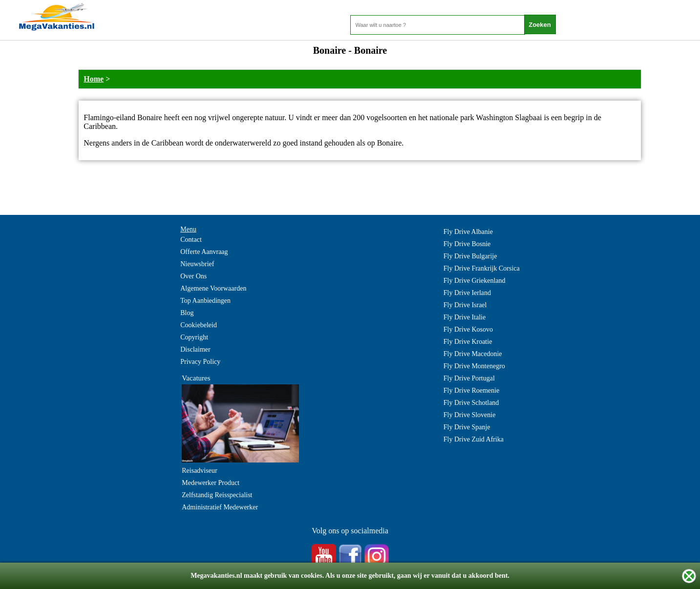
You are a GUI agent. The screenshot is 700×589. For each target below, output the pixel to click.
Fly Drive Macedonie (473, 354)
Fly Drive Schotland (471, 403)
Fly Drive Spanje (467, 427)
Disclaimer (195, 349)
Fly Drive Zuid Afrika (474, 439)
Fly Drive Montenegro (474, 366)
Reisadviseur (199, 471)
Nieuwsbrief (197, 264)
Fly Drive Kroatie (468, 342)
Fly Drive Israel (465, 305)
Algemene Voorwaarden (213, 288)
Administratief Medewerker (220, 507)
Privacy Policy (200, 362)
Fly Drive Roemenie (471, 390)
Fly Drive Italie (465, 317)
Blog (187, 313)
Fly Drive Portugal (469, 378)
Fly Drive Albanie (468, 232)
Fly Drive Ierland (467, 293)
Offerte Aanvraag (204, 252)
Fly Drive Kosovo (468, 329)
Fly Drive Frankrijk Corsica (482, 268)
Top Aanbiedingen (205, 301)
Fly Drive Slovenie (470, 415)
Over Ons (193, 276)
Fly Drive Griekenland (475, 281)
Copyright (194, 337)
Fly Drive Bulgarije (470, 256)
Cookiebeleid (199, 325)
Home (94, 79)
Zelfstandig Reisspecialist (217, 495)
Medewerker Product (211, 483)
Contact (191, 240)
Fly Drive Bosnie (467, 244)
